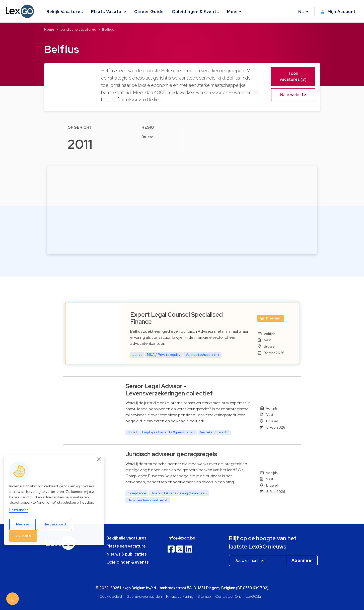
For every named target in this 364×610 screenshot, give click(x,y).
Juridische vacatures (78, 29)
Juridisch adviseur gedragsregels (171, 454)
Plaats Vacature (108, 12)
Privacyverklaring (180, 596)
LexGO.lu (253, 596)
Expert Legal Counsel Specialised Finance (176, 318)
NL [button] (302, 12)
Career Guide (149, 12)
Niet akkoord (55, 524)
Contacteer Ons (228, 596)
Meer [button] (233, 12)
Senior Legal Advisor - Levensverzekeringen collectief (169, 390)
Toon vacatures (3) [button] (293, 76)
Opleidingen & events (128, 562)
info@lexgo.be (181, 538)
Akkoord (23, 536)
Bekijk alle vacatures (126, 538)
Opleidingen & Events (195, 12)
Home (49, 29)
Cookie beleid (111, 596)
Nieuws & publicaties (127, 554)
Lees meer (19, 510)
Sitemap (204, 596)
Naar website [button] (293, 95)
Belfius (108, 29)
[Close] (99, 459)
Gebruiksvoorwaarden (144, 596)
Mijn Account (338, 12)
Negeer (23, 524)
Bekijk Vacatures (65, 12)
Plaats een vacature (126, 546)
